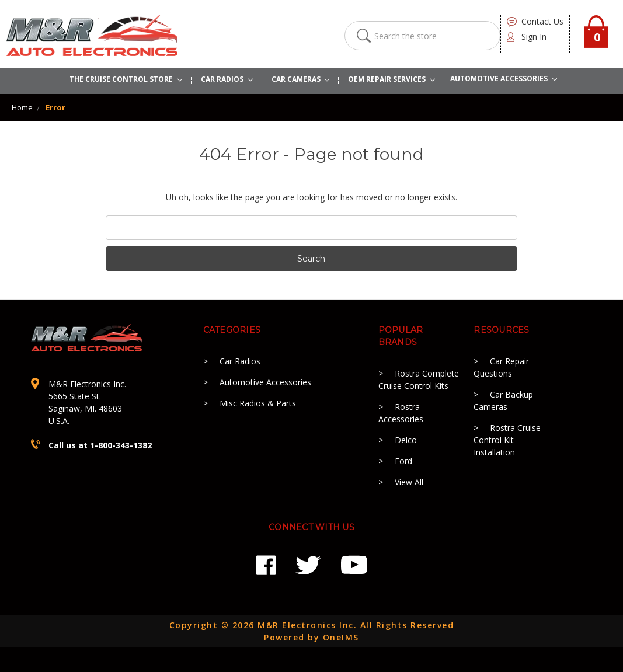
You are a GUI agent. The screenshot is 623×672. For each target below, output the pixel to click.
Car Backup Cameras (503, 401)
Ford (403, 461)
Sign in (534, 36)
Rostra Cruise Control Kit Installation (507, 440)
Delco (406, 440)
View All (409, 482)
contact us (542, 21)
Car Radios (240, 361)
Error (55, 107)
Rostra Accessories (401, 413)
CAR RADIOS (227, 79)
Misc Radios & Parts (258, 403)
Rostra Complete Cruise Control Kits (419, 379)
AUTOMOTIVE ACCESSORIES (504, 79)
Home (22, 107)
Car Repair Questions (501, 367)
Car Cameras (301, 79)
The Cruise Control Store (126, 79)
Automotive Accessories (265, 382)
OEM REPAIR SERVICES (391, 79)
